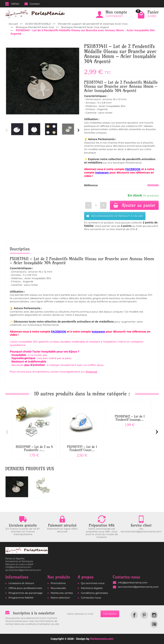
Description (20, 249)
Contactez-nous (91, 598)
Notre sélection (60, 598)
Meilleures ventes (62, 593)
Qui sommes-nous (93, 583)
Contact (32, 4)
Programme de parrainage (26, 593)
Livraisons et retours (21, 583)
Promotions (58, 583)
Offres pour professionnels (25, 588)
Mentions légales (92, 588)
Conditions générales (94, 593)
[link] (134, 615)
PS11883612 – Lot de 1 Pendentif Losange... (130, 418)
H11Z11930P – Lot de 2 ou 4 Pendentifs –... (34, 448)
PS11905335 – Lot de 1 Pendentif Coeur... (82, 448)
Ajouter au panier (134, 205)
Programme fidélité (21, 598)
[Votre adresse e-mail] (83, 614)
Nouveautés (58, 588)
